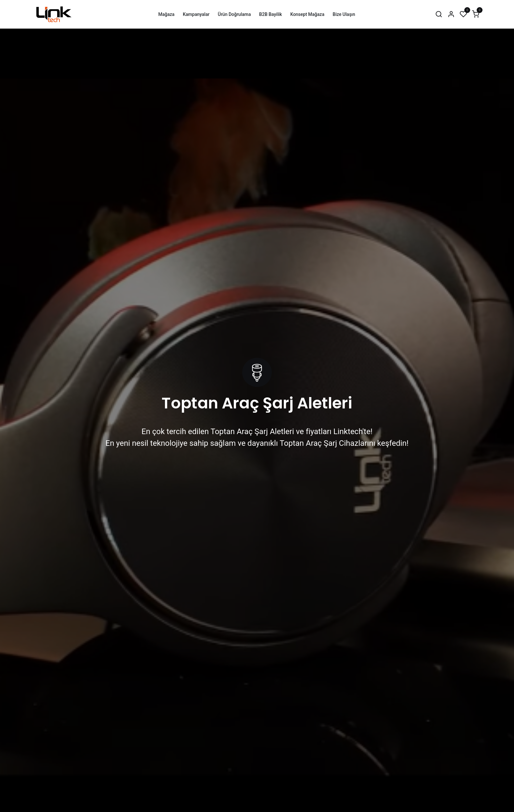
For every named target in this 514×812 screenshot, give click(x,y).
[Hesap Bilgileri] (451, 14)
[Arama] (439, 14)
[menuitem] (166, 14)
